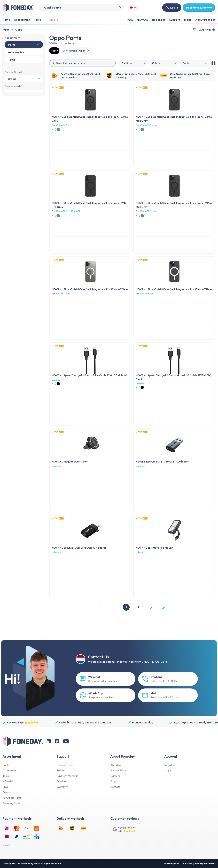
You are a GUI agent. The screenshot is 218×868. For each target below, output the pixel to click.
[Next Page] (151, 607)
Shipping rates (65, 765)
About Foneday (205, 20)
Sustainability (118, 770)
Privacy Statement (205, 864)
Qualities (62, 781)
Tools (6, 776)
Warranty (62, 787)
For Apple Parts (12, 798)
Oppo (19, 30)
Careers (115, 776)
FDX (130, 20)
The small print (170, 864)
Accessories (10, 770)
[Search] (81, 8)
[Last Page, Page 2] (163, 607)
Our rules (187, 864)
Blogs (188, 20)
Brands (7, 792)
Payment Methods (67, 776)
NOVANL (143, 20)
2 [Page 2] (138, 607)
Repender (159, 20)
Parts (6, 30)
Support (175, 20)
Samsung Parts (11, 803)
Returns (61, 770)
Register (169, 765)
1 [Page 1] (126, 607)
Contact (115, 787)
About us (116, 765)
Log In (168, 770)
